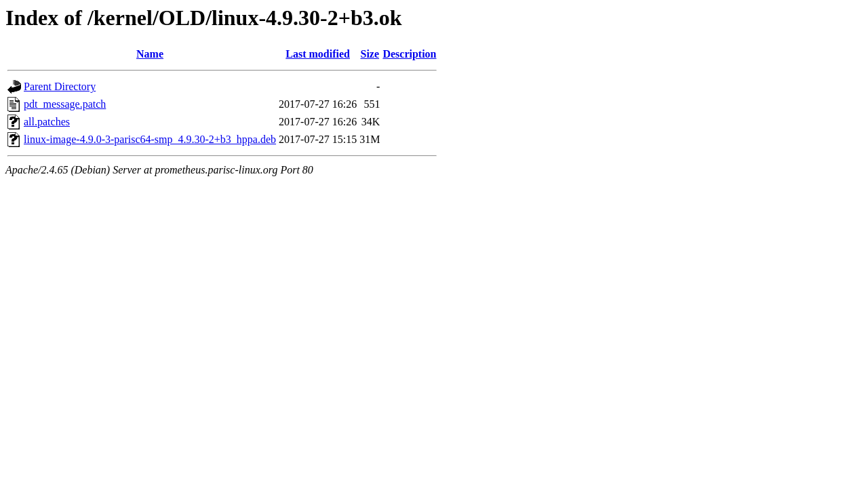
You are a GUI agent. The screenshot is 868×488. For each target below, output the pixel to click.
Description (409, 54)
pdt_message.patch (65, 104)
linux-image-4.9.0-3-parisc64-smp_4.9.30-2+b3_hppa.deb (150, 139)
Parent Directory (60, 86)
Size (370, 54)
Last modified (318, 54)
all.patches (47, 122)
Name (150, 54)
